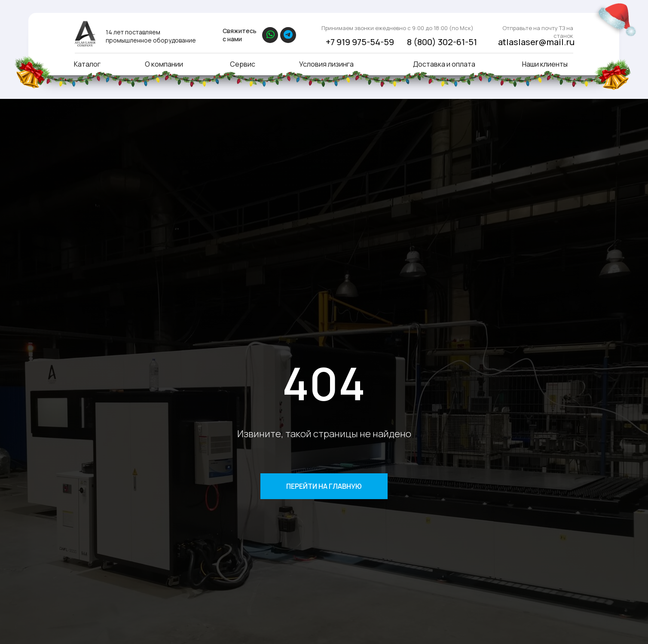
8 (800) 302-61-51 (442, 42)
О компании (164, 64)
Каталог (87, 64)
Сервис (243, 64)
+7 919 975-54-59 (360, 42)
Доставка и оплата (444, 64)
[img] (85, 34)
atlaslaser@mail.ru (536, 42)
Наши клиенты (545, 64)
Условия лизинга (326, 64)
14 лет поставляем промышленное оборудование (151, 36)
